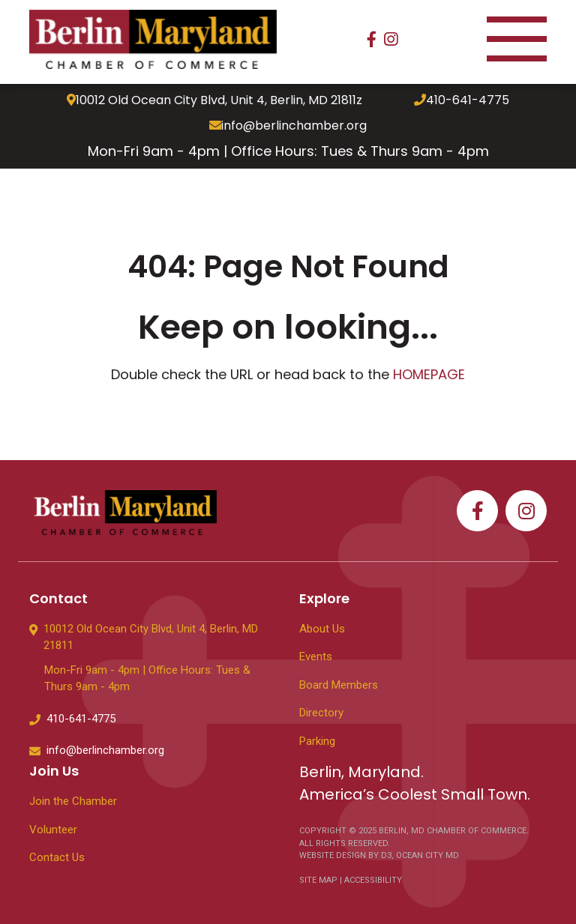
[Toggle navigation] (517, 39)
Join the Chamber (73, 801)
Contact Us (57, 857)
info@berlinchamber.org (288, 126)
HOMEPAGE (429, 374)
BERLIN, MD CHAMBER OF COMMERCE (453, 831)
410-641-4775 (462, 100)
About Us (322, 629)
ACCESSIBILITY (373, 880)
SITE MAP (318, 880)
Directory (321, 713)
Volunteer (53, 830)
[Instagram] (391, 39)
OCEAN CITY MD (427, 855)
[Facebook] (372, 39)
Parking (317, 741)
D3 (385, 855)
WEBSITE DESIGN (334, 855)
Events (316, 656)
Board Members (339, 685)
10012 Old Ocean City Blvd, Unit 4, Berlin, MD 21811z (214, 100)
